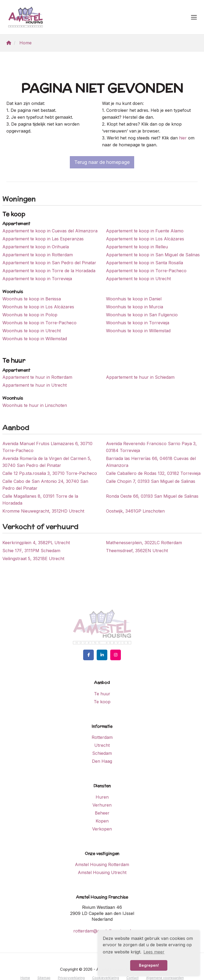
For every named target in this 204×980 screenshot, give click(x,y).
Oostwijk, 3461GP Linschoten (135, 511)
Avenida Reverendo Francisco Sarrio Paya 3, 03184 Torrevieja (151, 447)
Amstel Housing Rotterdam (102, 864)
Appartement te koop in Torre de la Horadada (49, 271)
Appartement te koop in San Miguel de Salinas (153, 255)
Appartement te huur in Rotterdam (37, 377)
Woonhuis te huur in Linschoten (35, 405)
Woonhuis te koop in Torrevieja (138, 323)
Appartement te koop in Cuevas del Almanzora (50, 231)
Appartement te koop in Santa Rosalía (144, 263)
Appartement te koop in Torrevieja (37, 279)
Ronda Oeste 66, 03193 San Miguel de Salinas (152, 496)
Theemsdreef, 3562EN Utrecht (137, 551)
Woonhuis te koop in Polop (30, 315)
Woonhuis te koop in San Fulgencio (142, 315)
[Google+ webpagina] (116, 655)
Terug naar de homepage (102, 162)
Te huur (102, 694)
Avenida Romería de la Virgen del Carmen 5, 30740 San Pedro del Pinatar (47, 462)
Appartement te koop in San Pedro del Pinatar (49, 263)
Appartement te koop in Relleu (137, 247)
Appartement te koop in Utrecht (138, 279)
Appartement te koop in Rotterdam (38, 255)
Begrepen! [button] (149, 965)
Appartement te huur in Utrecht (35, 385)
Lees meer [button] (154, 952)
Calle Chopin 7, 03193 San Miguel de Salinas (151, 481)
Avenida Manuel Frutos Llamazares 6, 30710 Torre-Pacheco (47, 447)
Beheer (102, 813)
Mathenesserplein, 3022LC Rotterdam (144, 543)
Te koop (102, 702)
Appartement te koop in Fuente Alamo (145, 231)
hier (183, 138)
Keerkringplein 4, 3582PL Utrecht (36, 543)
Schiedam (102, 753)
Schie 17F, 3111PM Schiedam (31, 551)
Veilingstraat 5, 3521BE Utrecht (33, 559)
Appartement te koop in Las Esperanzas (43, 239)
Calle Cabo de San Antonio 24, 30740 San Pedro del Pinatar (45, 485)
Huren (102, 797)
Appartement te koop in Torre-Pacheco (146, 271)
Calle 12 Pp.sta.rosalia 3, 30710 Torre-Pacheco (50, 473)
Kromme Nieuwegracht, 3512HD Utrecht (43, 511)
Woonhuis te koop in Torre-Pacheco (39, 323)
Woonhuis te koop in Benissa (32, 299)
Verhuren (102, 805)
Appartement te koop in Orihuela (36, 247)
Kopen (102, 821)
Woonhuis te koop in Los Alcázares (38, 307)
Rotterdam (102, 737)
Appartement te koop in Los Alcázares (145, 239)
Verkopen (102, 829)
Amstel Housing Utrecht (102, 872)
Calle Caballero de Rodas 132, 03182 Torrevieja (153, 473)
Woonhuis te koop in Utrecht (32, 331)
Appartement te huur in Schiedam (140, 377)
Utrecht (102, 745)
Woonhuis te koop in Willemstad (138, 331)
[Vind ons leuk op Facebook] (88, 655)
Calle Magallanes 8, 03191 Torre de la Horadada (40, 500)
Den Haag (102, 761)
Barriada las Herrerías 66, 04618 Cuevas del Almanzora (151, 462)
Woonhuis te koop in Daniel (134, 299)
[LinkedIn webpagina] (102, 655)
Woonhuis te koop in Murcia (135, 307)
